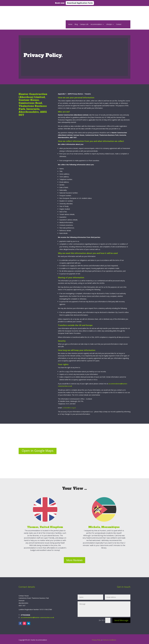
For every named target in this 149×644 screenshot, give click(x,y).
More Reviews (74, 560)
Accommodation (96, 24)
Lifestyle (109, 24)
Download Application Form (80, 3)
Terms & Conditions (109, 640)
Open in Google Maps (38, 451)
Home (70, 24)
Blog (76, 24)
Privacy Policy (96, 640)
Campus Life (84, 24)
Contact (119, 24)
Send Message (121, 620)
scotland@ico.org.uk (69, 408)
